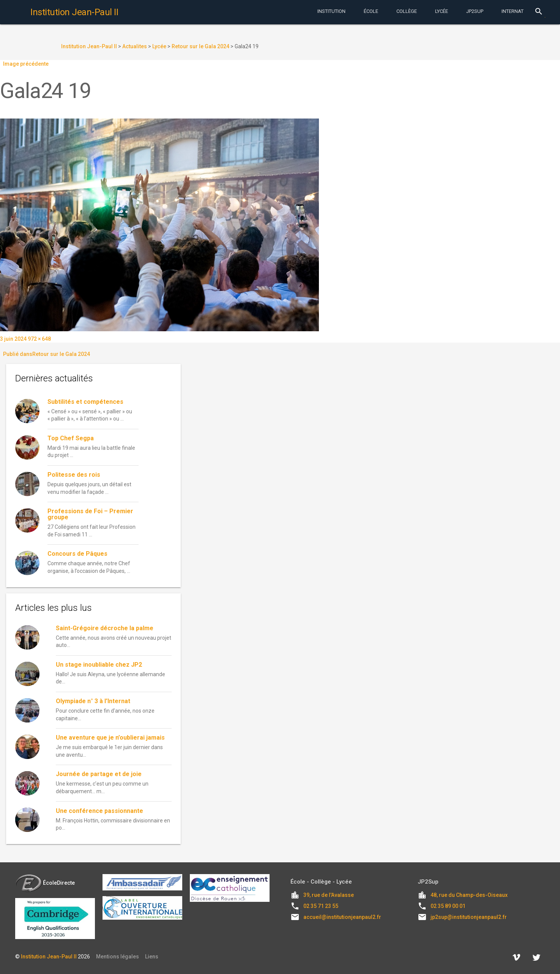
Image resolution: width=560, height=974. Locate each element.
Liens (152, 957)
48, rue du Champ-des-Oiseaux (469, 895)
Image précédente (26, 64)
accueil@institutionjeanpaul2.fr (342, 917)
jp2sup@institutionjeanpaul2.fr (469, 917)
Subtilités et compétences (85, 402)
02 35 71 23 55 (321, 906)
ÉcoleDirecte (45, 883)
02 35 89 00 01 (448, 906)
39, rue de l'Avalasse (329, 895)
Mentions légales (118, 957)
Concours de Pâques (77, 554)
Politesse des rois (74, 475)
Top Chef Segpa (71, 438)
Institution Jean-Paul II (49, 957)
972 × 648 (39, 339)
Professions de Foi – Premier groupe (90, 514)
